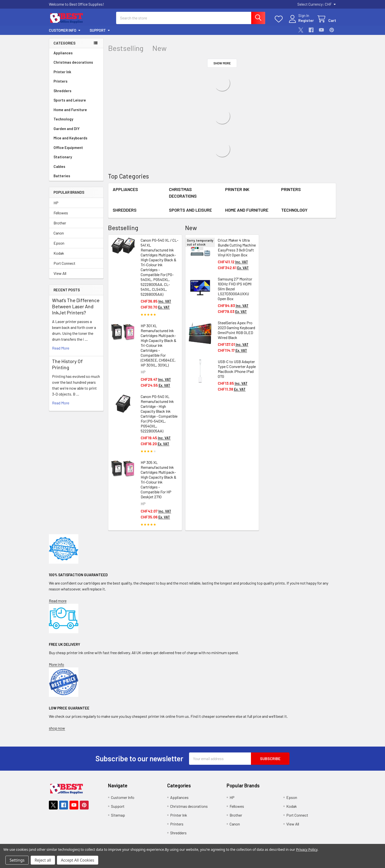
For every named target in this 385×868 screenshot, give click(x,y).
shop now (57, 728)
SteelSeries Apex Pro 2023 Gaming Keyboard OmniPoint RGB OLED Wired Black (236, 330)
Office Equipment (68, 147)
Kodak (59, 253)
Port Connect (64, 263)
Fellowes (61, 213)
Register (306, 20)
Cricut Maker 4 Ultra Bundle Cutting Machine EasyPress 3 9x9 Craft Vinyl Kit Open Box (237, 247)
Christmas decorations (73, 62)
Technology (63, 119)
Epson (59, 243)
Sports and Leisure (70, 100)
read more (61, 348)
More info (56, 664)
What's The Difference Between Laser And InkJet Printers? (76, 306)
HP (56, 203)
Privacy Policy (307, 849)
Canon (59, 233)
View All (60, 273)
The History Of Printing (67, 364)
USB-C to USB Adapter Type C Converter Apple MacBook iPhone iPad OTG (237, 369)
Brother (60, 223)
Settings (17, 860)
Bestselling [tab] (126, 48)
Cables (59, 166)
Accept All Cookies (78, 860)
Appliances (63, 53)
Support (100, 30)
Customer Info (65, 30)
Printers (61, 81)
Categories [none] (64, 43)
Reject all (43, 860)
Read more (58, 601)
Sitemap (118, 815)
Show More (222, 63)
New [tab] (159, 48)
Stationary (63, 157)
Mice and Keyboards (70, 138)
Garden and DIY (67, 129)
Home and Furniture (70, 110)
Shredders (62, 91)
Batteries (62, 176)
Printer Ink (62, 72)
